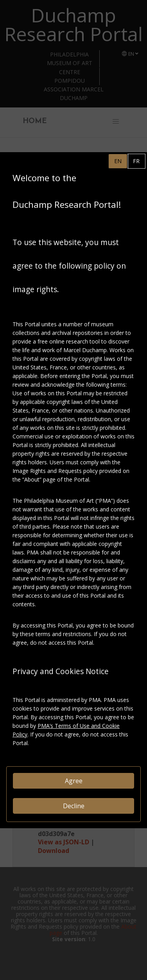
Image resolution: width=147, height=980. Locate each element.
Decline (74, 806)
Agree (74, 781)
